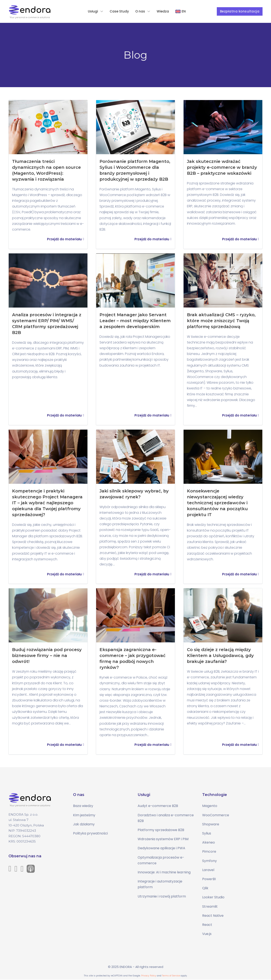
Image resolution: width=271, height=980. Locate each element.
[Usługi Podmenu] (102, 12)
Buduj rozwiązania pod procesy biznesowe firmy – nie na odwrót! (47, 656)
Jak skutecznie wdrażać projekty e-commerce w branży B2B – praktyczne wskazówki (222, 167)
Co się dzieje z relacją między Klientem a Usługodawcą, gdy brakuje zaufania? (221, 656)
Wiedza (163, 11)
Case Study (120, 11)
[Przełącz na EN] (181, 11)
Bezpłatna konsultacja (240, 11)
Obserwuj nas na (25, 856)
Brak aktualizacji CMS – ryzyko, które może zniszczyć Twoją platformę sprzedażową (221, 321)
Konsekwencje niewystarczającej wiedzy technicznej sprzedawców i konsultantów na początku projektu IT (218, 503)
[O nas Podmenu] (149, 12)
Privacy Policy (149, 976)
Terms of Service (171, 976)
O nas (140, 11)
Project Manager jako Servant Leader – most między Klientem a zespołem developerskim (135, 321)
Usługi (93, 11)
